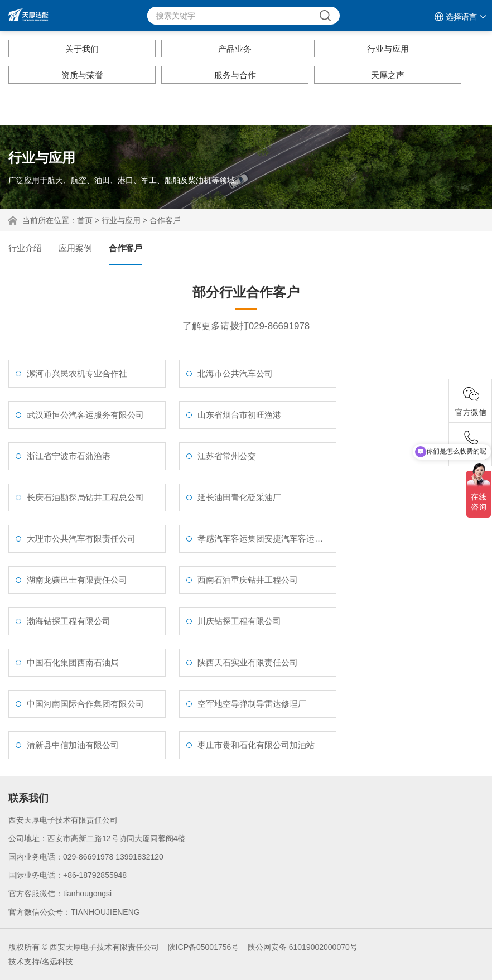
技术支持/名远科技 (41, 962)
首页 (85, 220)
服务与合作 (235, 75)
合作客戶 (165, 220)
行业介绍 (25, 248)
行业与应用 (388, 49)
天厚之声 (388, 75)
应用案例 (75, 248)
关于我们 (82, 49)
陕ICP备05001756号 (204, 947)
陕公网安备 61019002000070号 (303, 947)
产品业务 (235, 49)
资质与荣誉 (82, 75)
